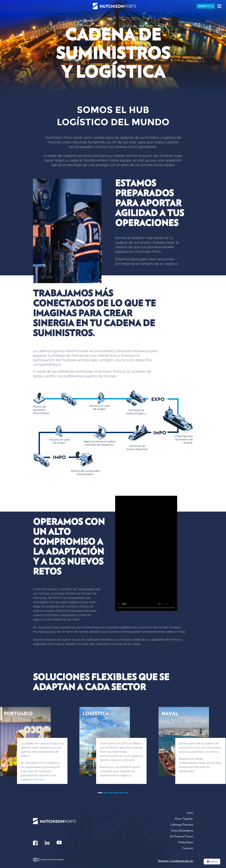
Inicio (190, 813)
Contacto (188, 848)
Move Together (184, 819)
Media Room (186, 842)
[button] (36, 750)
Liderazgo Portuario (182, 825)
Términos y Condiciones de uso (175, 861)
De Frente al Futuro (181, 836)
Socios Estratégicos (182, 830)
